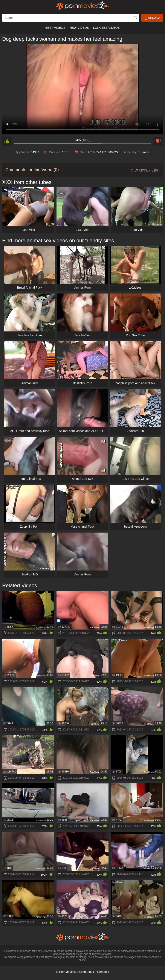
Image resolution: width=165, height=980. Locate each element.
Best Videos (55, 28)
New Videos (79, 28)
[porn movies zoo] (83, 5)
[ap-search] (71, 18)
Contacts (103, 972)
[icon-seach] (135, 18)
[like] (7, 141)
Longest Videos (106, 28)
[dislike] (158, 141)
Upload (152, 18)
